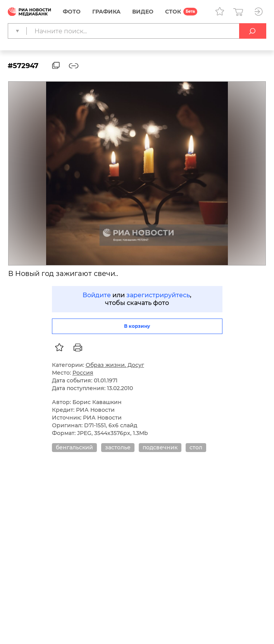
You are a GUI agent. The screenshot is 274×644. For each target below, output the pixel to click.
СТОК (173, 12)
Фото (72, 12)
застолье (118, 447)
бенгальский (74, 447)
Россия (83, 373)
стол (196, 447)
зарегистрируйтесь (158, 295)
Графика (106, 12)
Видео (143, 12)
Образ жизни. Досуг (115, 365)
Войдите (97, 295)
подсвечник (160, 447)
